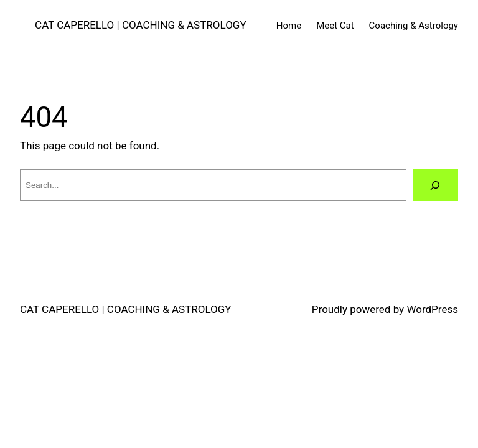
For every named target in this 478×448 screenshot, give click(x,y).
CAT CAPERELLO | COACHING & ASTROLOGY (141, 25)
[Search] (435, 185)
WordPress (432, 309)
